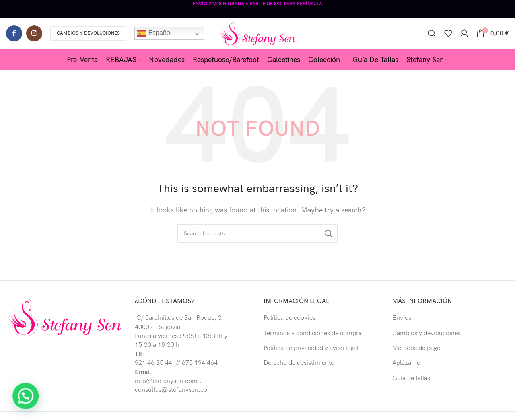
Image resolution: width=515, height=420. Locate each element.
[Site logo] (258, 32)
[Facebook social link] (14, 32)
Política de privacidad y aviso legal (311, 347)
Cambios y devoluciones (426, 332)
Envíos (402, 317)
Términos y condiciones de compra (313, 332)
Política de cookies (289, 317)
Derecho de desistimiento (299, 363)
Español (154, 32)
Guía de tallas (411, 378)
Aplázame (406, 363)
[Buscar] (432, 32)
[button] (17, 399)
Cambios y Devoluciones (88, 32)
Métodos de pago (416, 347)
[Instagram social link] (34, 32)
